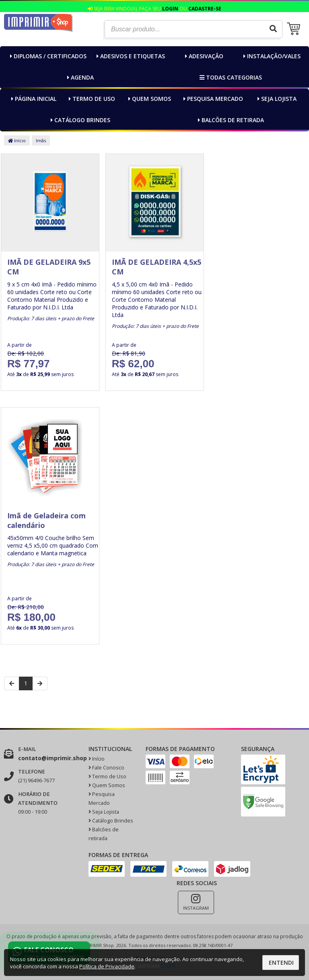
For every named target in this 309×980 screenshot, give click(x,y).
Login (170, 9)
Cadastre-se (205, 9)
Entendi (281, 963)
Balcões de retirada (230, 120)
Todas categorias (230, 77)
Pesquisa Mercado (212, 99)
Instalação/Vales (271, 56)
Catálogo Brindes (79, 120)
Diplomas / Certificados (47, 56)
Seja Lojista (276, 99)
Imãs (41, 140)
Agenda (79, 77)
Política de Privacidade (107, 966)
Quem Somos (149, 99)
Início (17, 140)
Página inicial (33, 99)
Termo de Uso (91, 99)
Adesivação (203, 56)
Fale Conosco (106, 768)
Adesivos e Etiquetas (130, 56)
